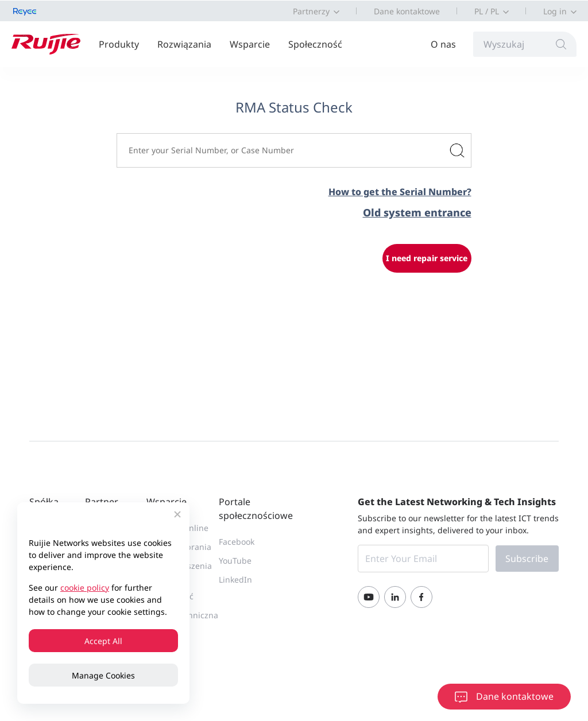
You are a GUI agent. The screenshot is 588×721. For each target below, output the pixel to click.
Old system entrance (417, 212)
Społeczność (315, 44)
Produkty (119, 44)
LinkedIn (235, 579)
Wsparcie (250, 44)
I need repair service (427, 258)
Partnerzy (311, 11)
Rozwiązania (184, 44)
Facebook (237, 542)
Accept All (103, 641)
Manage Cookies (103, 675)
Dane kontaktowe (407, 11)
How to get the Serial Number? (400, 192)
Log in (555, 11)
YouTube (235, 561)
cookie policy (85, 588)
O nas (443, 44)
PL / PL (487, 11)
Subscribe (527, 559)
